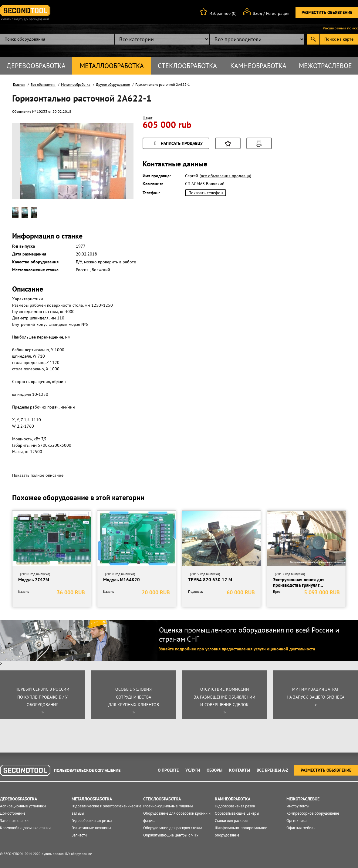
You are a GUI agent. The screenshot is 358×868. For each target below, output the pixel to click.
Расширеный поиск (340, 28)
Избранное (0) (223, 13)
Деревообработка (36, 66)
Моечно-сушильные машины (168, 806)
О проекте (168, 770)
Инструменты (298, 806)
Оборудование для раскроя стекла (173, 828)
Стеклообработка (187, 66)
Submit (313, 39)
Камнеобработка (258, 66)
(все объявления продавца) (225, 176)
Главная (19, 84)
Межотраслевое (325, 66)
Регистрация (278, 13)
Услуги (193, 770)
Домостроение (13, 813)
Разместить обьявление (327, 12)
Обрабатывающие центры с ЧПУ (171, 835)
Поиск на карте (339, 39)
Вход (257, 13)
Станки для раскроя (231, 821)
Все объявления (43, 84)
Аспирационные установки (23, 806)
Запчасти (79, 835)
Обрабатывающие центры (237, 813)
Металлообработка (112, 66)
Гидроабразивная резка (92, 821)
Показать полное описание (38, 475)
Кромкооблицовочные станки (25, 828)
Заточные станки (14, 821)
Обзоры (214, 770)
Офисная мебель (301, 828)
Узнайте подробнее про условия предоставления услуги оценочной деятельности (237, 649)
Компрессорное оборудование (313, 813)
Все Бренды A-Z (272, 770)
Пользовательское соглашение (87, 770)
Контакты (240, 770)
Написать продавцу (177, 144)
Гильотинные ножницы (91, 828)
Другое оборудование (113, 84)
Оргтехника (296, 821)
